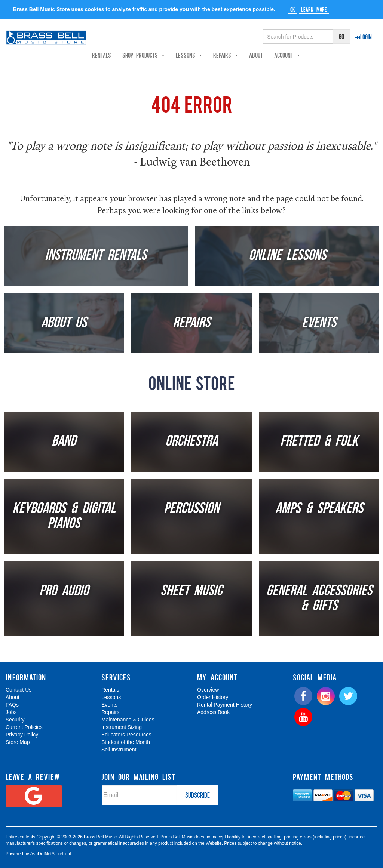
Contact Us (19, 690)
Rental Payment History (225, 705)
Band (64, 442)
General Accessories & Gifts (319, 599)
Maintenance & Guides (128, 720)
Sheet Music (191, 591)
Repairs (191, 323)
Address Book (213, 712)
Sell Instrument (119, 750)
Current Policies (24, 727)
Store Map (18, 742)
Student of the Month (126, 742)
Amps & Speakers (319, 509)
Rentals (129, 55)
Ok (293, 9)
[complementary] (324, 827)
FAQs (12, 705)
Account (315, 55)
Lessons (111, 697)
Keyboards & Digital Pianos (64, 517)
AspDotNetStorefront (50, 854)
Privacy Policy (22, 735)
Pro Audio (64, 591)
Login (364, 37)
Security (15, 720)
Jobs (11, 712)
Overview (208, 690)
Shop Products (171, 55)
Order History (213, 697)
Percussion (191, 509)
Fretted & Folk (319, 442)
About (284, 55)
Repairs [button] (253, 55)
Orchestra (191, 442)
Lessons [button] (217, 55)
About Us (64, 323)
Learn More (314, 9)
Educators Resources (126, 735)
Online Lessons (287, 256)
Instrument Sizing (122, 727)
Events (319, 323)
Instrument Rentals (96, 256)
